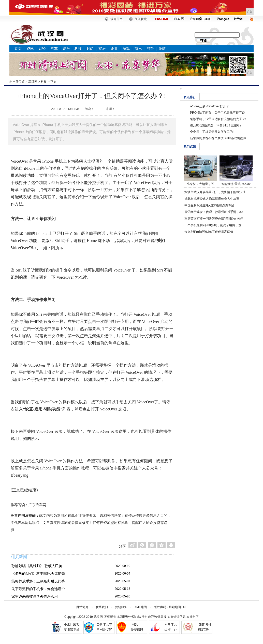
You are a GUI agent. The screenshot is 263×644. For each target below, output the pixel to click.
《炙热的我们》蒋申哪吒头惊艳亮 (38, 574)
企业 (114, 49)
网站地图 (175, 607)
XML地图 (141, 607)
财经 (42, 49)
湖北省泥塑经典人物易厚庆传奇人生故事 (212, 199)
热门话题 (190, 147)
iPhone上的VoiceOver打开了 (209, 106)
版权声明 (160, 607)
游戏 (126, 49)
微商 (162, 49)
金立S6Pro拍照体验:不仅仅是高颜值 (209, 232)
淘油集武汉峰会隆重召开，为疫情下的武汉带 (215, 192)
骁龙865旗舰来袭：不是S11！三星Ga (216, 125)
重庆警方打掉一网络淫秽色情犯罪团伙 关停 (214, 219)
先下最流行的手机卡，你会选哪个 (38, 589)
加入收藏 (141, 19)
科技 (78, 49)
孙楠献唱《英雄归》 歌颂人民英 (37, 566)
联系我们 (102, 607)
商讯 (138, 49)
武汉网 (33, 82)
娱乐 (66, 49)
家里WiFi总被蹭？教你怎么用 (35, 596)
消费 (150, 49)
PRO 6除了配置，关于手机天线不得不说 (217, 113)
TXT (184, 607)
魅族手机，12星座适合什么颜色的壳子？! (218, 119)
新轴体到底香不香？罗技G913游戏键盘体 (218, 138)
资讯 (30, 49)
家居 (102, 49)
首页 (18, 49)
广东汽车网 (37, 505)
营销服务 (121, 607)
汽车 (54, 49)
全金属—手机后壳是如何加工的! (212, 132)
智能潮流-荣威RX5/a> (236, 184)
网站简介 (82, 607)
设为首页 (116, 19)
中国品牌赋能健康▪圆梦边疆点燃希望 (209, 205)
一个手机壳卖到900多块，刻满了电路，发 (213, 225)
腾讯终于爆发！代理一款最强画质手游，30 (214, 212)
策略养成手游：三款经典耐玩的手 (38, 581)
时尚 (90, 49)
